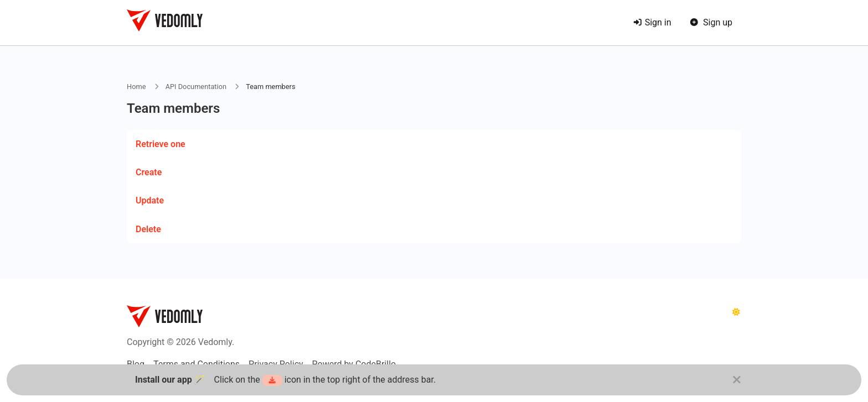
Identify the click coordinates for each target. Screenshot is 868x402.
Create (149, 172)
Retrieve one (161, 144)
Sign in (652, 22)
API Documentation (196, 87)
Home (136, 87)
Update (150, 200)
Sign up (711, 22)
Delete (148, 229)
